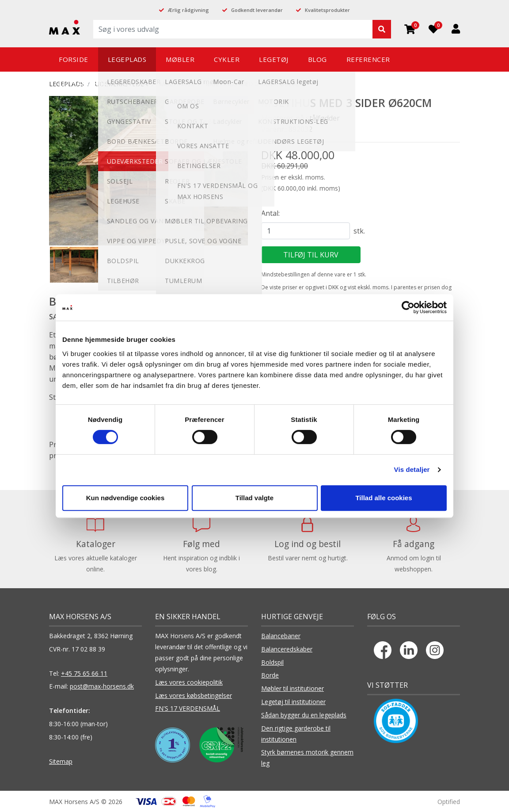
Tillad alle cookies (384, 498)
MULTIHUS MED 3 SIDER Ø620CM (255, 84)
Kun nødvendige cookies (125, 498)
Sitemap (61, 761)
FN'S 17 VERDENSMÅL (188, 708)
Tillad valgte (254, 498)
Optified (449, 802)
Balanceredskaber (287, 649)
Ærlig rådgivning (188, 10)
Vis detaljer (412, 469)
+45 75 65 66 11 (84, 673)
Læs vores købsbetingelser (194, 695)
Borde (270, 675)
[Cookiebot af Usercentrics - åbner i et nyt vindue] (408, 307)
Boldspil (272, 662)
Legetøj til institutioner (293, 702)
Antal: (270, 213)
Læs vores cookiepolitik (189, 682)
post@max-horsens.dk (102, 686)
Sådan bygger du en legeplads (304, 715)
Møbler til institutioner (292, 688)
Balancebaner (281, 636)
